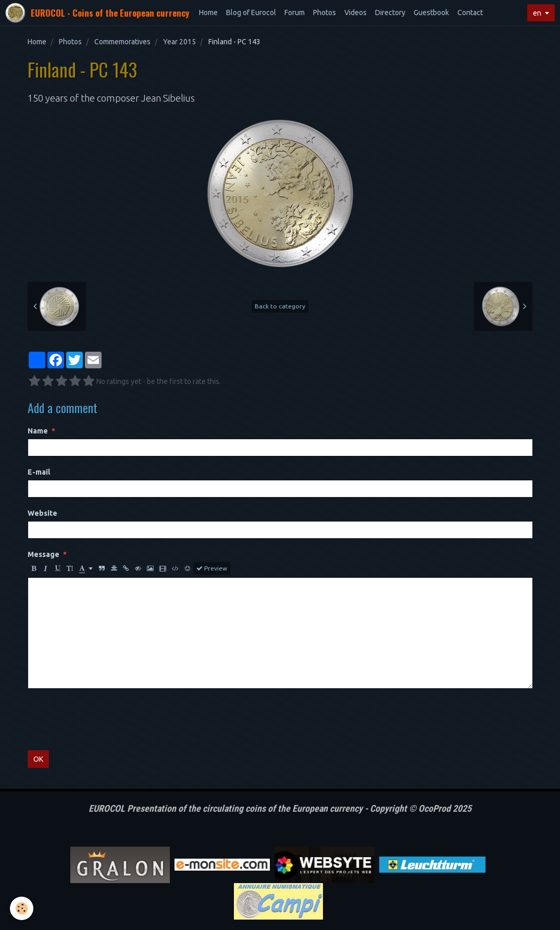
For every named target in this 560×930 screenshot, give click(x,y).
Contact (470, 13)
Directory (390, 13)
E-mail (39, 472)
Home (208, 13)
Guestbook (431, 13)
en (537, 13)
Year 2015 (179, 42)
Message (43, 554)
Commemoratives (122, 42)
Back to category (280, 306)
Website (42, 513)
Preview (212, 568)
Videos (356, 13)
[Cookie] (22, 908)
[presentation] (107, 720)
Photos (325, 13)
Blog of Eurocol (251, 13)
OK (38, 759)
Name (38, 431)
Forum (295, 13)
